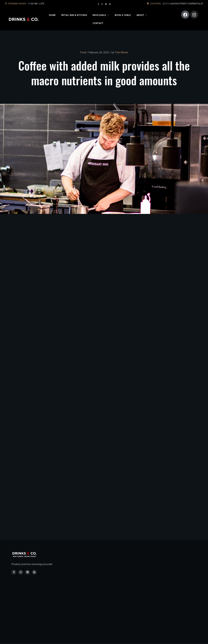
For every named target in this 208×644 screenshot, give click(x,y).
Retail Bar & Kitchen (74, 15)
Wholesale (99, 15)
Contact (98, 23)
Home (52, 15)
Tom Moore (121, 52)
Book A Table (123, 15)
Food (83, 52)
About (140, 15)
